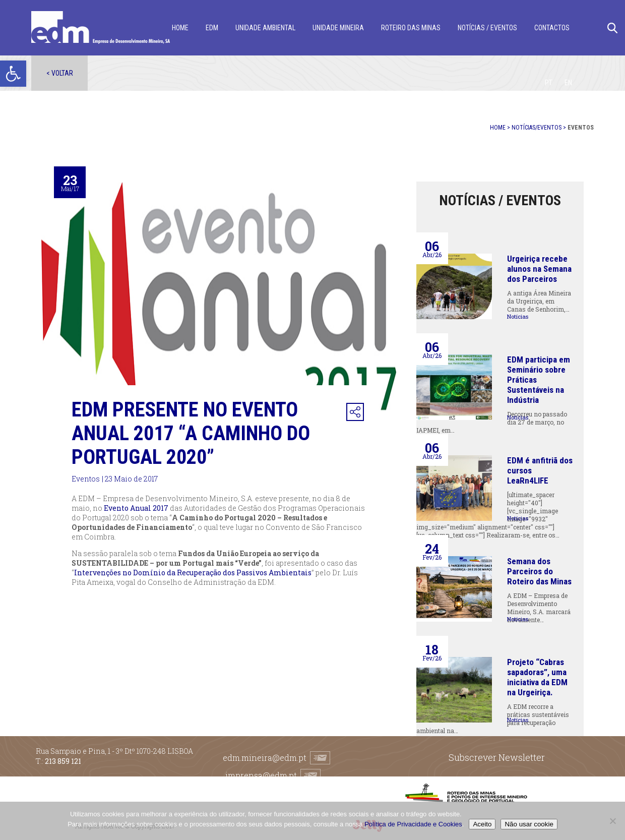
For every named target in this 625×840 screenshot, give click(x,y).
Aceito (482, 824)
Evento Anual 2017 (136, 508)
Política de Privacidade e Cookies (413, 824)
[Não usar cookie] (612, 821)
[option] (219, 296)
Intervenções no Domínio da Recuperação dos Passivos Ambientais (193, 573)
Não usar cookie (529, 824)
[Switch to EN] (568, 83)
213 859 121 (63, 761)
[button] (13, 74)
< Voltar (60, 73)
